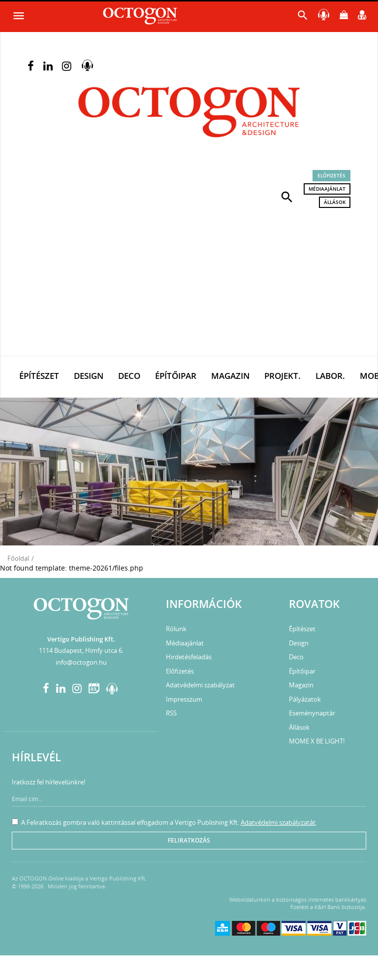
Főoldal (18, 558)
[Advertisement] (189, 282)
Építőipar (176, 376)
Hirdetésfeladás (189, 657)
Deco (129, 376)
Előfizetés (331, 175)
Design (89, 376)
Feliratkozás (189, 840)
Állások (335, 202)
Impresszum (184, 699)
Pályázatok (305, 699)
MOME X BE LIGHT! (317, 741)
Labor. (330, 376)
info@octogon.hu (81, 662)
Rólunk (176, 629)
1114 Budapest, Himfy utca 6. (81, 650)
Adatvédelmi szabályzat (200, 685)
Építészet (39, 376)
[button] (287, 196)
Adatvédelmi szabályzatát (278, 822)
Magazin (230, 376)
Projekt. (283, 376)
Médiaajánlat (327, 189)
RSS (171, 713)
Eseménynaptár (312, 713)
